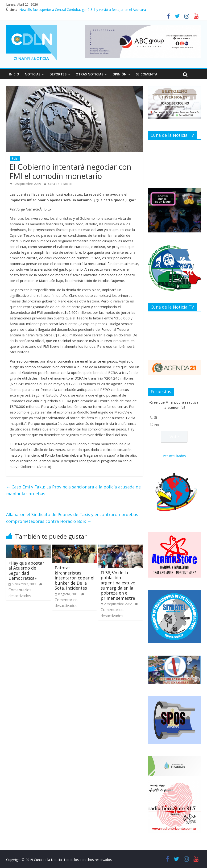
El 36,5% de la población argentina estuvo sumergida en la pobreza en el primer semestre (118, 585)
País (15, 159)
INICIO (14, 74)
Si (155, 417)
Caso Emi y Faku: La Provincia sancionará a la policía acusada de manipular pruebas (73, 490)
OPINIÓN (120, 74)
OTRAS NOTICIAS (89, 74)
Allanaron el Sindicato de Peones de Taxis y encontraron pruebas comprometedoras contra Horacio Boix (72, 518)
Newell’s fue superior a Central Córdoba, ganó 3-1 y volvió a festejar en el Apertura (83, 10)
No (157, 425)
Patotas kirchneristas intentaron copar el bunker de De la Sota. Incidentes (75, 578)
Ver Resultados (174, 456)
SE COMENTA (147, 74)
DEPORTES (58, 74)
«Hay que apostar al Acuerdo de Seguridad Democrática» (26, 571)
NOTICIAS (33, 74)
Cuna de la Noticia (60, 184)
